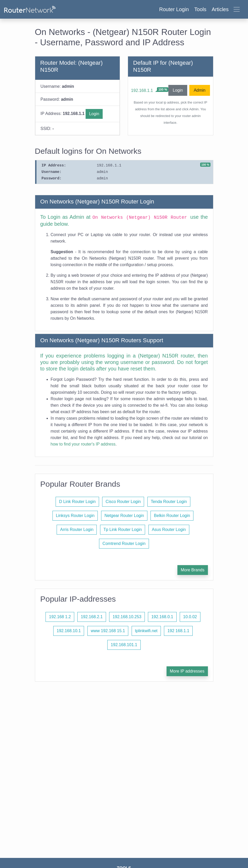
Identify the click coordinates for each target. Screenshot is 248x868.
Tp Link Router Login (123, 530)
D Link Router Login (77, 502)
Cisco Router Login (123, 502)
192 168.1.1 (178, 631)
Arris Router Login (77, 530)
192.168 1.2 (60, 617)
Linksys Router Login (75, 516)
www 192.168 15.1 (108, 631)
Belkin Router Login (172, 516)
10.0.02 (190, 617)
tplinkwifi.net (146, 631)
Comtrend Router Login (124, 544)
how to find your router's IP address (83, 444)
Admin (200, 90)
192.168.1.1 (142, 90)
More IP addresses (187, 671)
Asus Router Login (169, 530)
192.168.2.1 (92, 617)
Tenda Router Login (169, 502)
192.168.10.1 (69, 631)
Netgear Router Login (124, 516)
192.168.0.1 (162, 617)
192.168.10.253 (127, 617)
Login (94, 114)
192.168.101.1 (124, 645)
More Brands (193, 570)
